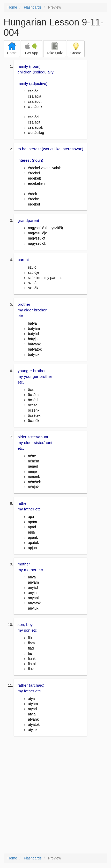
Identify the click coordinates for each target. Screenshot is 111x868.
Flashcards (33, 7)
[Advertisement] (55, 795)
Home (12, 7)
